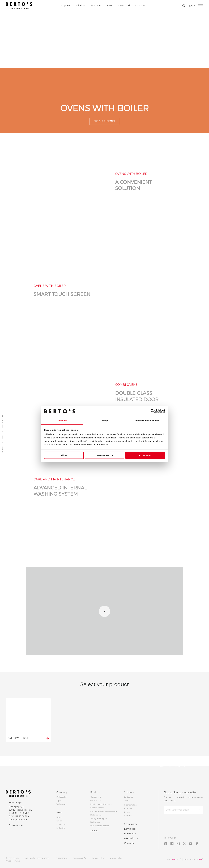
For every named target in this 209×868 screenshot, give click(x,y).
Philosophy (61, 797)
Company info (79, 858)
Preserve (128, 816)
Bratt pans (95, 822)
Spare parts (130, 824)
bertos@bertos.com (18, 820)
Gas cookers (96, 797)
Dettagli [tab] (104, 421)
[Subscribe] (199, 810)
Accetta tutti (145, 455)
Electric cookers (97, 808)
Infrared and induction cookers (104, 811)
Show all (94, 830)
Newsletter (130, 834)
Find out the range (105, 121)
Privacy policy (98, 858)
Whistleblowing (13, 861)
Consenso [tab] (62, 421)
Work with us (131, 838)
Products (96, 6)
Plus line (128, 808)
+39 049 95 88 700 (20, 813)
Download (124, 6)
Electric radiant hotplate (101, 804)
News (110, 6)
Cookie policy (116, 858)
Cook (126, 800)
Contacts (140, 6)
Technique (61, 804)
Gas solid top (96, 800)
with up (174, 859)
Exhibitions (61, 824)
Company (64, 6)
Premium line (130, 805)
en (191, 6)
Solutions (80, 6)
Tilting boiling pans (99, 818)
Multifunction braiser (100, 826)
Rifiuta (64, 455)
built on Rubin (194, 859)
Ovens (3, 437)
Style (59, 800)
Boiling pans (96, 815)
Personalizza (105, 455)
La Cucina (61, 828)
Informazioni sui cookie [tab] (147, 421)
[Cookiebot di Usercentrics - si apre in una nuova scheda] (153, 411)
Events (59, 821)
